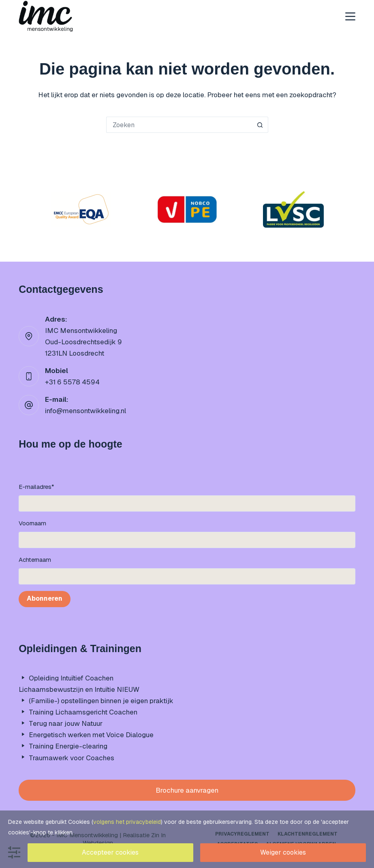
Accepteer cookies (110, 852)
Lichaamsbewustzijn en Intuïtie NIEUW (79, 689)
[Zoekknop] (260, 125)
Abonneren (45, 598)
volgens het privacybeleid (127, 822)
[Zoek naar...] (179, 125)
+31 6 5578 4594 (72, 382)
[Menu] (350, 16)
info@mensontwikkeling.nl (85, 411)
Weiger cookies (283, 852)
